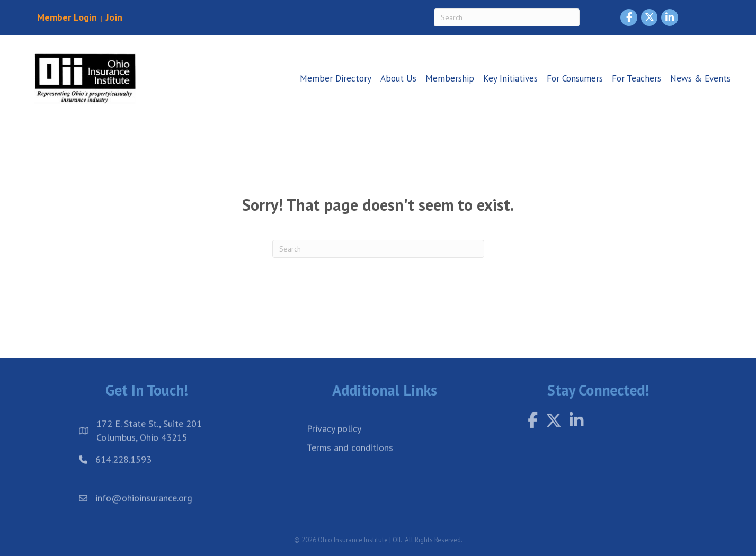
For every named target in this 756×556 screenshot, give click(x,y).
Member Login (67, 17)
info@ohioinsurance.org (144, 502)
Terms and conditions (350, 457)
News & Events (700, 78)
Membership (450, 78)
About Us (398, 78)
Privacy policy (334, 438)
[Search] (507, 17)
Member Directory (336, 78)
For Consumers (575, 78)
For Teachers (637, 78)
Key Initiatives (510, 78)
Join (113, 17)
